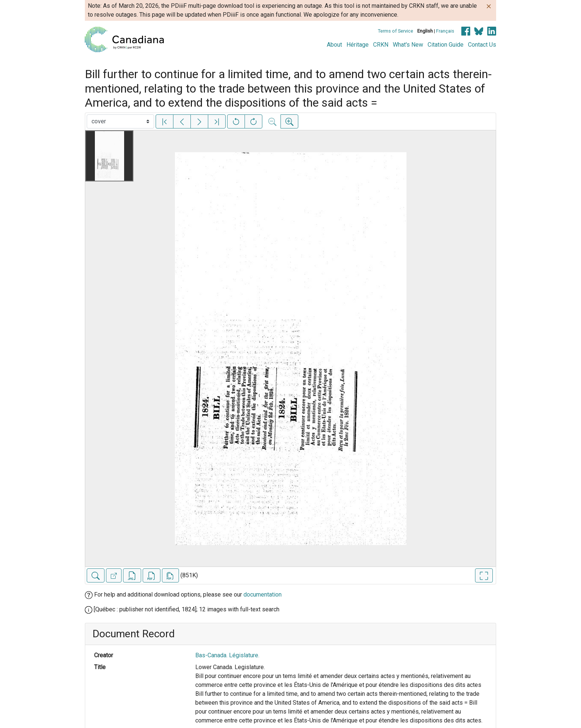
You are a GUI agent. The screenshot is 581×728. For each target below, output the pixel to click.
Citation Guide (446, 45)
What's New (408, 45)
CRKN (381, 45)
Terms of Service (396, 31)
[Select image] (120, 121)
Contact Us (482, 45)
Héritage (358, 45)
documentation (263, 595)
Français (445, 31)
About (334, 45)
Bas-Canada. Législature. (227, 655)
